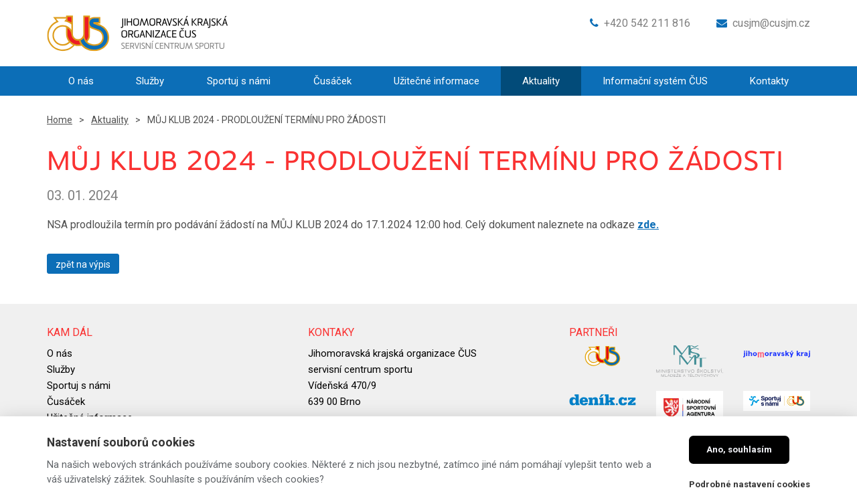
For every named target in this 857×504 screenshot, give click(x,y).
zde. (648, 225)
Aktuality (110, 120)
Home (60, 120)
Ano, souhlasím (739, 449)
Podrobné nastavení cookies (750, 484)
